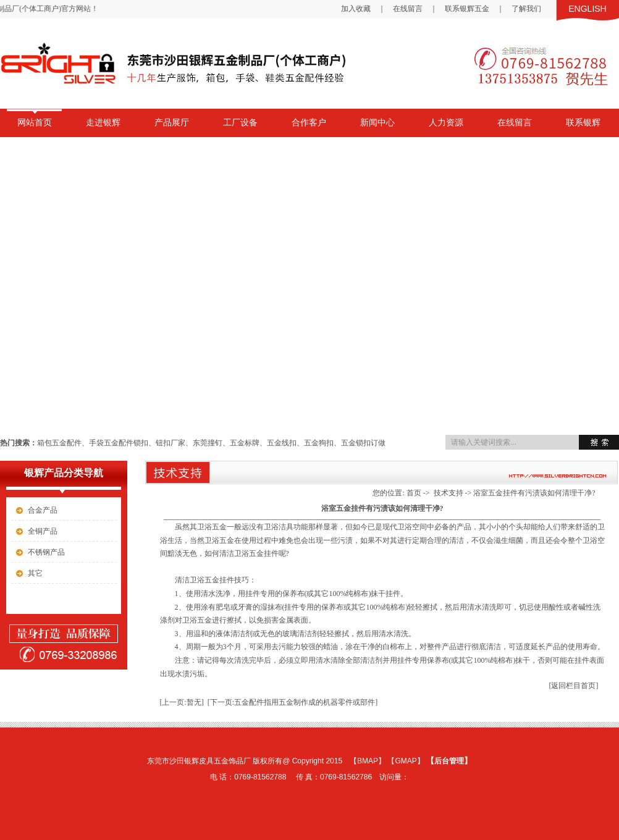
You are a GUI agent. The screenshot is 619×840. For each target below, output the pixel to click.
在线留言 (408, 9)
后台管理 (449, 761)
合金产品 (43, 510)
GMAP (406, 761)
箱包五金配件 (59, 443)
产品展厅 (172, 123)
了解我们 (526, 9)
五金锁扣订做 (363, 443)
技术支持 (448, 493)
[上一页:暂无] (182, 702)
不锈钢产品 (46, 552)
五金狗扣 (319, 443)
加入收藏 (356, 9)
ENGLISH (587, 9)
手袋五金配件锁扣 (119, 443)
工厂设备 (240, 123)
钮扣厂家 (171, 443)
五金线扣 (282, 443)
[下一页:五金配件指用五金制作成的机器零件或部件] (293, 702)
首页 (414, 493)
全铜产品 (43, 531)
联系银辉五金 (467, 9)
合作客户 (309, 123)
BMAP (368, 761)
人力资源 (446, 123)
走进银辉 (103, 123)
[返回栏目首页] (574, 686)
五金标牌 (245, 443)
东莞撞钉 (208, 443)
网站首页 (35, 123)
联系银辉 (583, 123)
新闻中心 (377, 123)
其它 (35, 573)
